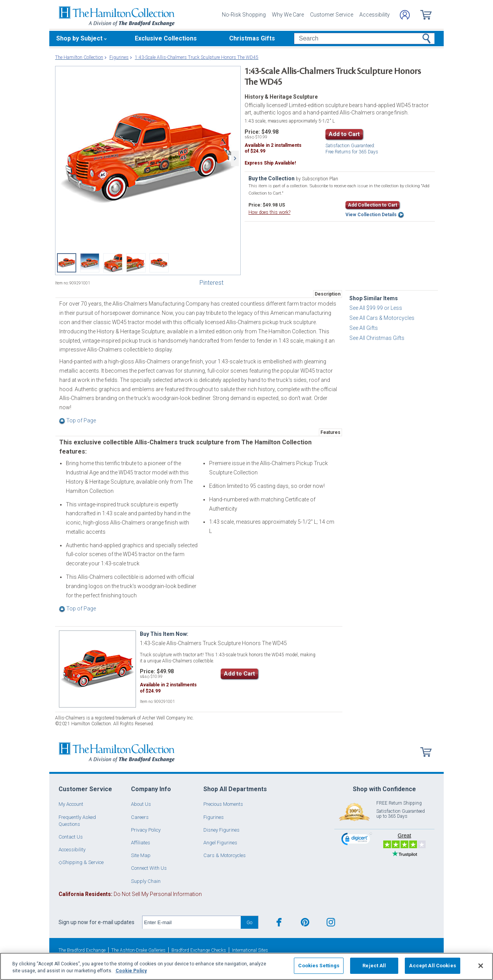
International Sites (250, 950)
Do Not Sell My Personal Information (130, 894)
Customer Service (332, 15)
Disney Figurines (221, 830)
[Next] (235, 158)
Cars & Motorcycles (225, 855)
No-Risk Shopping (244, 15)
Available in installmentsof (273, 148)
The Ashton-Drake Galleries (138, 950)
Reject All (374, 966)
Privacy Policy (146, 830)
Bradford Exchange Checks (199, 950)
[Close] (481, 966)
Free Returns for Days (352, 149)
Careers (140, 817)
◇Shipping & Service (81, 862)
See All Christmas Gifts (377, 338)
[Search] (364, 39)
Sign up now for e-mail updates (96, 922)
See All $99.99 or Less (376, 308)
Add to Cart (344, 134)
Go (249, 922)
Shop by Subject (79, 38)
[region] (246, 966)
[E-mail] (192, 923)
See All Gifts (364, 328)
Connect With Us (149, 868)
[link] (357, 840)
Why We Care (288, 15)
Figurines (214, 817)
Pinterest (211, 283)
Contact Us (71, 837)
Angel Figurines (220, 843)
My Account (71, 804)
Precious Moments (223, 804)
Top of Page (78, 420)
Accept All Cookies (432, 966)
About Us (141, 804)
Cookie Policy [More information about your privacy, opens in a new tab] (131, 971)
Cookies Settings (319, 966)
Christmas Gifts (252, 38)
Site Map (141, 855)
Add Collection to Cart (372, 205)
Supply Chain (146, 881)
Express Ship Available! (270, 163)
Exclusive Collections (166, 38)
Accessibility (375, 15)
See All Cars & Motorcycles (382, 318)
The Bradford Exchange (82, 950)
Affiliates (141, 843)
